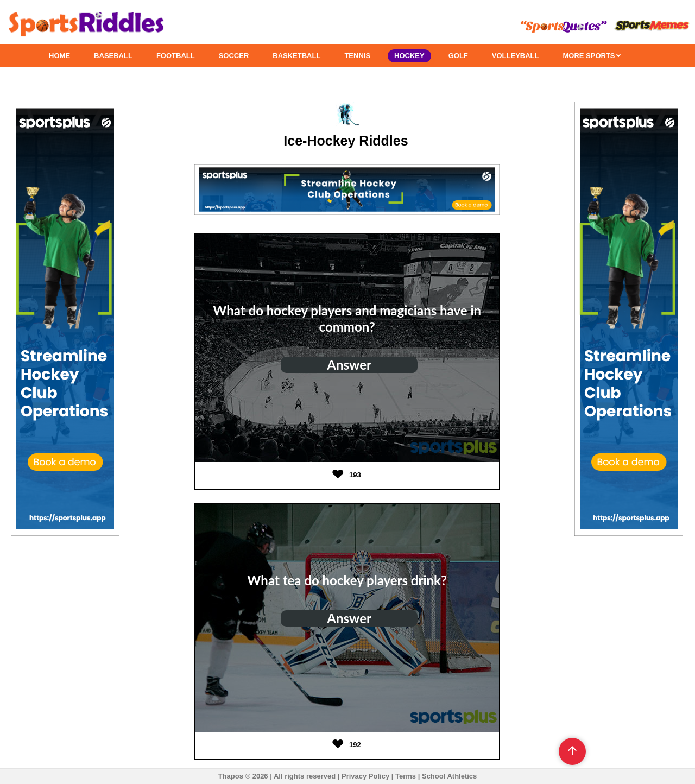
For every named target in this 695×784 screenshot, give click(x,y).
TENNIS (357, 56)
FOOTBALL (176, 56)
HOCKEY (409, 56)
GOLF (458, 56)
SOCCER (234, 56)
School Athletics (449, 776)
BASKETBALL (296, 56)
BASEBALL (113, 56)
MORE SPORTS (592, 56)
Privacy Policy (365, 776)
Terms (406, 776)
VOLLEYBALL (516, 56)
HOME (59, 56)
